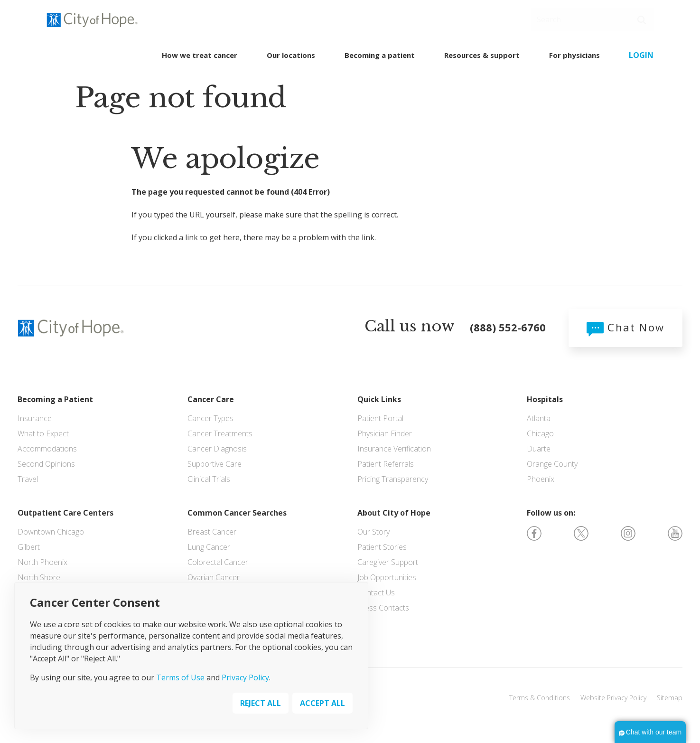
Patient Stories (382, 547)
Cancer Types (210, 418)
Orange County (552, 464)
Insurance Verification (394, 449)
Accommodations (47, 449)
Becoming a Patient (55, 399)
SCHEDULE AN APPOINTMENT (448, 19)
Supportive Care (215, 464)
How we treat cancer (200, 55)
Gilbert (29, 547)
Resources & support (482, 55)
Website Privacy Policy (613, 698)
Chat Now (625, 327)
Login (641, 55)
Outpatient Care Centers (65, 513)
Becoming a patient (380, 55)
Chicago (540, 433)
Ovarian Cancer (214, 577)
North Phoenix (42, 562)
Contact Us (376, 593)
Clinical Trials (209, 479)
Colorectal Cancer (218, 562)
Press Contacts (383, 608)
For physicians (574, 55)
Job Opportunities (387, 577)
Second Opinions (46, 464)
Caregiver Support (388, 562)
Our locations (291, 55)
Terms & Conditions (540, 698)
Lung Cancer (209, 547)
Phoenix (541, 479)
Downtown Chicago (51, 532)
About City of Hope (394, 513)
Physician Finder (385, 433)
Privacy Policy (245, 677)
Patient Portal (380, 418)
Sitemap (670, 698)
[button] (642, 20)
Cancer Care (211, 399)
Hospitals (545, 399)
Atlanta (539, 418)
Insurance (35, 418)
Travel (28, 479)
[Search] (592, 19)
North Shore (39, 577)
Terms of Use (180, 677)
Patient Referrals (386, 464)
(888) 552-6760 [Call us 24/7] (258, 19)
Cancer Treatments (220, 433)
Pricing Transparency (393, 479)
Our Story (373, 532)
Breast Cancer (212, 532)
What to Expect (43, 433)
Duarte (539, 449)
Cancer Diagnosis (217, 449)
